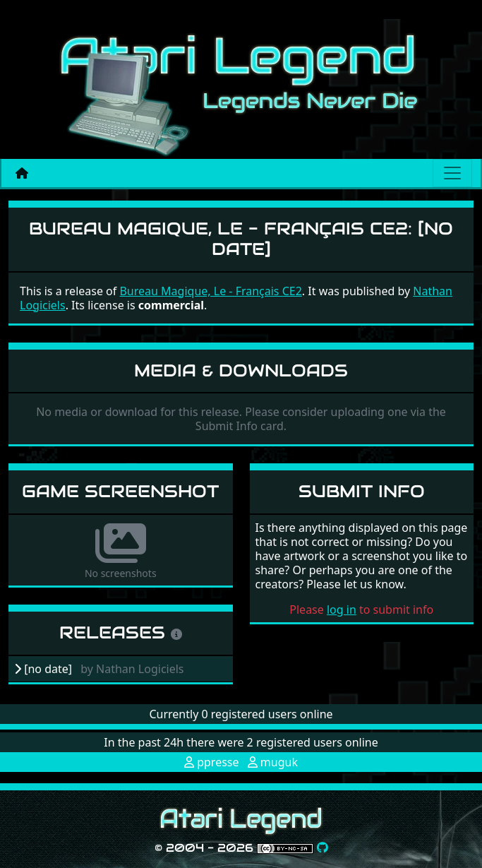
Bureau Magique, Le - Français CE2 (210, 291)
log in (342, 610)
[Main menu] (452, 173)
